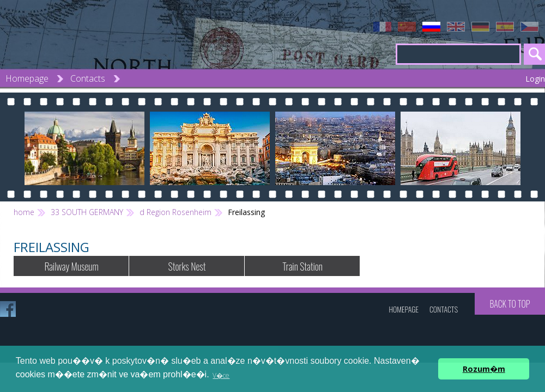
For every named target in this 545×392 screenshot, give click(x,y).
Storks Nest (187, 266)
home (24, 212)
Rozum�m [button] (484, 369)
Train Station (302, 266)
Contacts (88, 78)
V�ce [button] (221, 375)
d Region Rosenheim (175, 212)
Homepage (27, 78)
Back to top (510, 304)
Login (535, 79)
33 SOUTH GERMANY (87, 212)
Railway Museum (71, 266)
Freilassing (246, 212)
